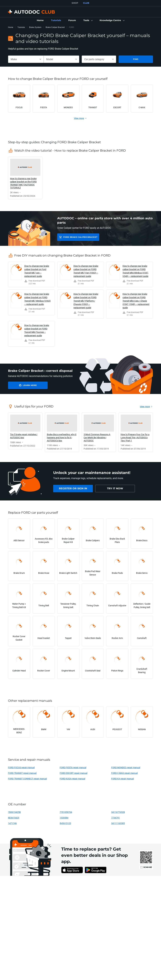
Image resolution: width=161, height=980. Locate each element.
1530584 (64, 818)
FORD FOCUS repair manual (21, 767)
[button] (88, 20)
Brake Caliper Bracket (55, 27)
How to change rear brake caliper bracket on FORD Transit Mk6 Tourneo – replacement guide (37, 330)
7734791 (116, 818)
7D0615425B (14, 812)
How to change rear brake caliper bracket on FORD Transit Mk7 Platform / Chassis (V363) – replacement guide (86, 301)
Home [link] (11, 27)
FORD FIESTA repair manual (73, 767)
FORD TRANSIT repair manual (22, 773)
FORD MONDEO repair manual (126, 767)
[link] (40, 20)
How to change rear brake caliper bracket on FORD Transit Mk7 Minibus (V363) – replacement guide (38, 299)
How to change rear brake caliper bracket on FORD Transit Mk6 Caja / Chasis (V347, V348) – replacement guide (136, 301)
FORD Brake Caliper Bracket (80, 237)
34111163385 (118, 823)
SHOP (75, 3)
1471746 (12, 823)
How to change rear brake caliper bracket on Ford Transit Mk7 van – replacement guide (37, 271)
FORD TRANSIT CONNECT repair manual (27, 779)
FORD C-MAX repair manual (124, 773)
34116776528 (118, 812)
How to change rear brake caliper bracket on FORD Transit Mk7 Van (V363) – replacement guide (86, 271)
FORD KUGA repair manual (72, 779)
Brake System (35, 27)
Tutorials (21, 27)
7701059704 (66, 812)
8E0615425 (14, 818)
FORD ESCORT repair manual (74, 773)
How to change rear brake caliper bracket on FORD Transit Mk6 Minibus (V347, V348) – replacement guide (136, 271)
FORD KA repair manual (122, 779)
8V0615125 (65, 823)
